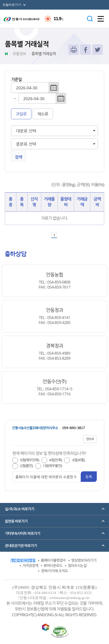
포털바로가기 (12, 5)
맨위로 (90, 439)
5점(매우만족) (29, 460)
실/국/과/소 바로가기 (19, 509)
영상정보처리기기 (84, 560)
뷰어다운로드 (53, 565)
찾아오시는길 (77, 565)
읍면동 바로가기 (16, 521)
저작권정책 (30, 565)
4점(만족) (56, 460)
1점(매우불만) (52, 466)
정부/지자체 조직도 (54, 571)
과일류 (21, 114)
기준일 (16, 79)
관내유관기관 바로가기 (21, 546)
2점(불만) (26, 466)
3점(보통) (78, 460)
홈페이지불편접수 (53, 560)
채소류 (43, 114)
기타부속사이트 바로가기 (22, 533)
